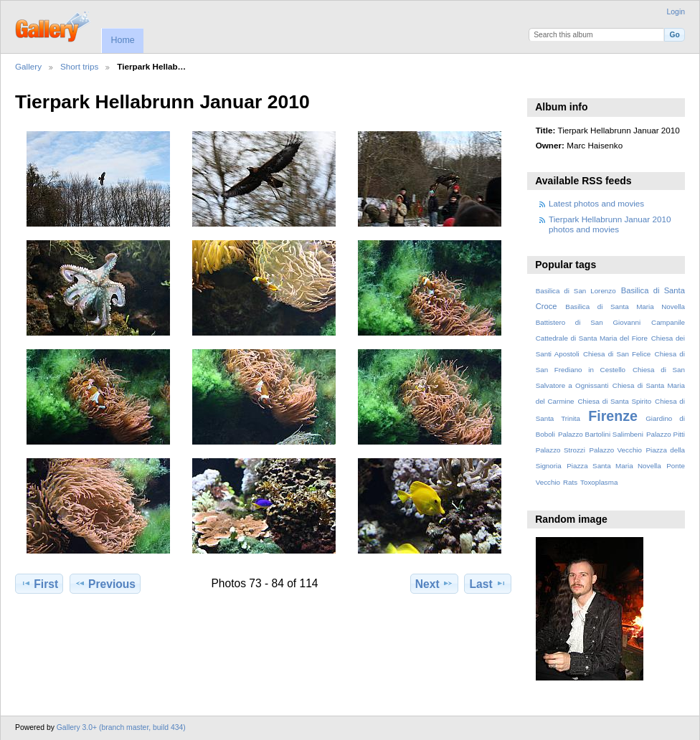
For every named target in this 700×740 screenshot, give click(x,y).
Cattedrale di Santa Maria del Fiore (592, 338)
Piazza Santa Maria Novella (614, 466)
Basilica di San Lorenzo (576, 291)
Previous (105, 584)
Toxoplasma (599, 482)
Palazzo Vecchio (615, 450)
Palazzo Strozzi (561, 450)
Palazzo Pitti (666, 434)
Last (488, 584)
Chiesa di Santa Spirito (614, 401)
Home (122, 40)
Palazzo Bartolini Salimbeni (601, 434)
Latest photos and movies (596, 203)
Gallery (28, 66)
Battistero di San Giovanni (588, 322)
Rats (570, 482)
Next (434, 584)
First (39, 584)
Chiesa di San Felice (617, 354)
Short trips (79, 66)
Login (676, 12)
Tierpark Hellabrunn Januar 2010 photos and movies (610, 224)
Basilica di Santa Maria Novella (625, 307)
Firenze (613, 416)
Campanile (668, 322)
